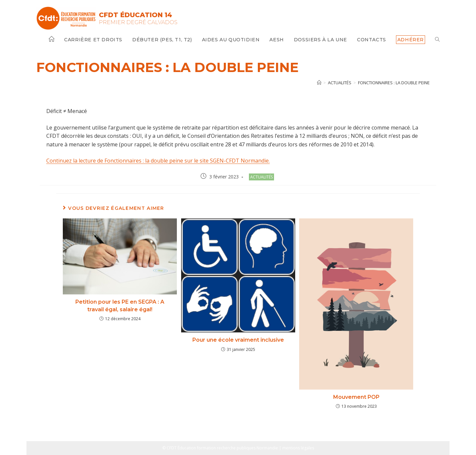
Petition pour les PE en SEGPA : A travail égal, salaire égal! (120, 305)
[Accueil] (319, 83)
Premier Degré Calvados (138, 22)
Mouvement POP (356, 397)
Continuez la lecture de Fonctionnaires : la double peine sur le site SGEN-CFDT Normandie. (158, 161)
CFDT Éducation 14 (136, 15)
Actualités (261, 177)
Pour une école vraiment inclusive (238, 340)
